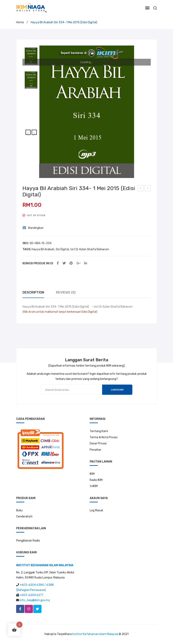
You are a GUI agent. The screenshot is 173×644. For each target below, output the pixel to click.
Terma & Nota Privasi (104, 437)
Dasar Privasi (98, 443)
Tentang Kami (99, 431)
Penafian (95, 450)
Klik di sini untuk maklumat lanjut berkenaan (52, 312)
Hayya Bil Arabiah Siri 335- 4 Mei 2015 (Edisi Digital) (148, 189)
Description (33, 292)
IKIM (92, 474)
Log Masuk (96, 510)
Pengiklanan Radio (28, 541)
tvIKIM (94, 486)
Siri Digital (62, 249)
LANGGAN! (117, 390)
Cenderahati (24, 517)
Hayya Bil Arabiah (43, 249)
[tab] (33, 293)
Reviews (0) (66, 292)
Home (20, 22)
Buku (19, 510)
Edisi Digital (89, 312)
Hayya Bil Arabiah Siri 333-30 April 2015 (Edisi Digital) (141, 189)
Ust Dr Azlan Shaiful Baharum (90, 249)
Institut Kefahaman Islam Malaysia (95, 634)
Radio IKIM (96, 480)
